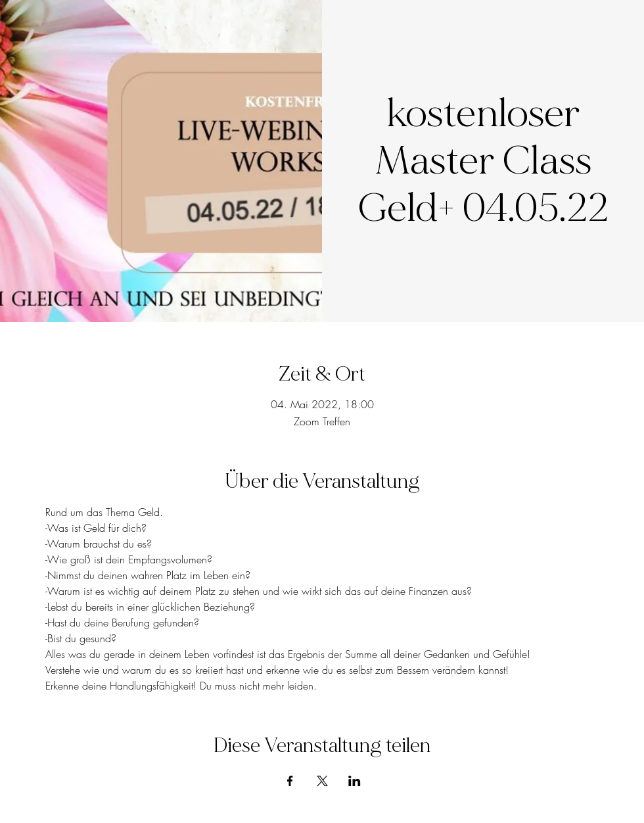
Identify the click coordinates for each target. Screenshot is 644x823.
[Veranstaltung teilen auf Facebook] (290, 781)
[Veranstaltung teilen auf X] (322, 781)
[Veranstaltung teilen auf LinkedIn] (355, 781)
